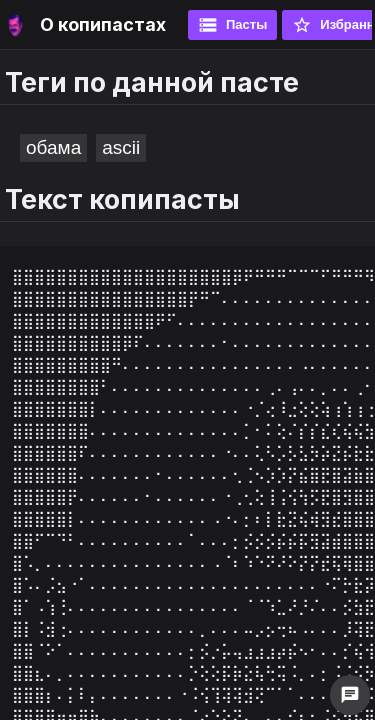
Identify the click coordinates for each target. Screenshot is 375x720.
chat (350, 695)
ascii (121, 147)
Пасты (232, 25)
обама (53, 147)
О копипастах (103, 24)
